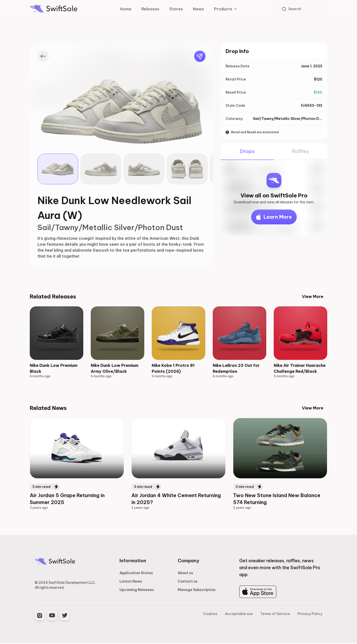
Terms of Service (275, 615)
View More (313, 296)
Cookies (210, 615)
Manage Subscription (197, 591)
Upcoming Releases (137, 591)
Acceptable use (239, 615)
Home (126, 9)
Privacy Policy (310, 615)
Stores (176, 9)
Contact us (188, 583)
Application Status (136, 574)
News (198, 9)
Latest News (131, 583)
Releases (150, 9)
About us (185, 574)
